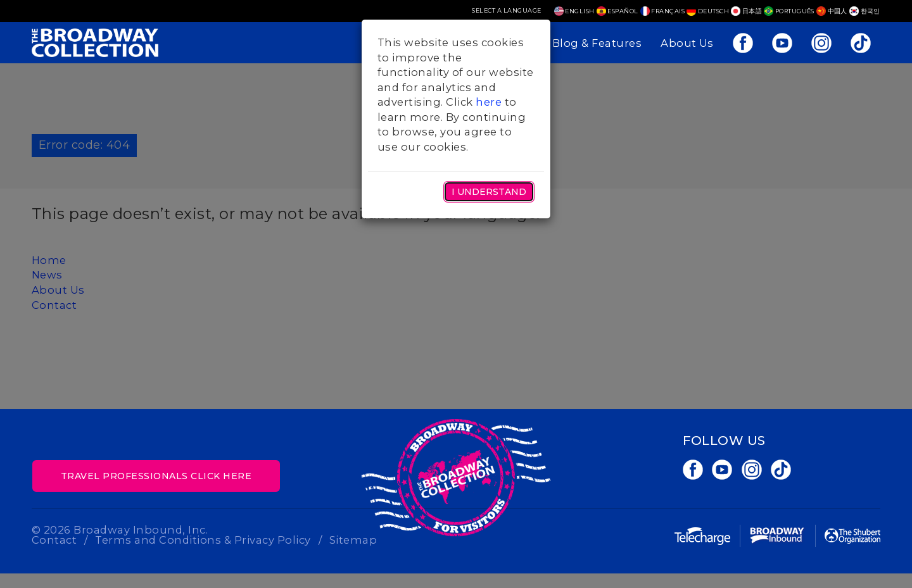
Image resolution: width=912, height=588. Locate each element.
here (489, 102)
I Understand (489, 192)
